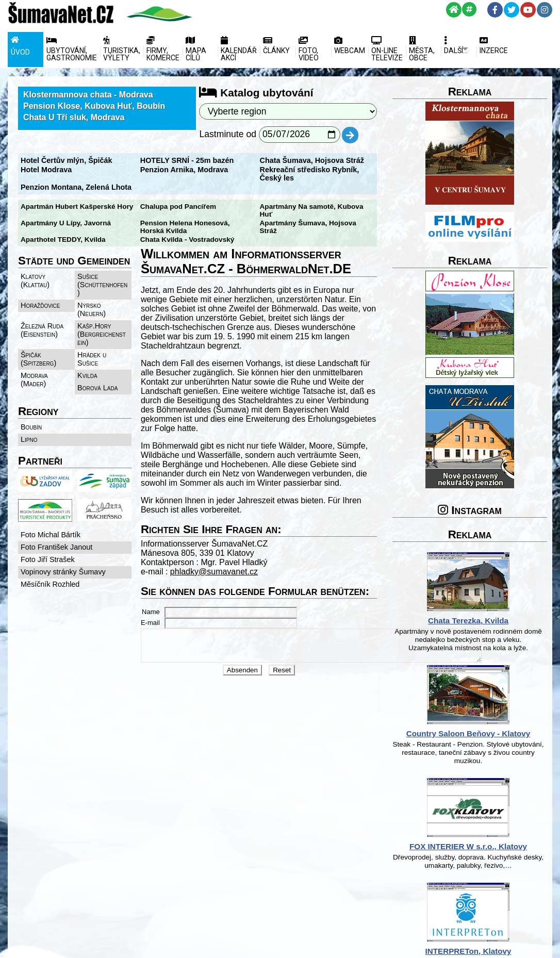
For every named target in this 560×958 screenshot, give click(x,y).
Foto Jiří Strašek (48, 531)
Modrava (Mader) (108, 344)
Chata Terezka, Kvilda (491, 621)
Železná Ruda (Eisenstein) (42, 307)
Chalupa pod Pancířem (186, 207)
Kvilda (31, 356)
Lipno (29, 408)
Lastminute (233, 134)
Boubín (31, 395)
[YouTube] (528, 10)
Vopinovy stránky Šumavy (63, 543)
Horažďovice (40, 290)
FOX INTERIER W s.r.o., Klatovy (491, 846)
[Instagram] (545, 10)
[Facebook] (495, 10)
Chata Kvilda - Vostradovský (68, 233)
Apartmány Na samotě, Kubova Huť (334, 207)
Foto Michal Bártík (51, 506)
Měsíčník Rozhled (50, 555)
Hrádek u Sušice (107, 332)
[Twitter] (512, 10)
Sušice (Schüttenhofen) (107, 274)
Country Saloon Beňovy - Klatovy (492, 733)
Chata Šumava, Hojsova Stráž (327, 160)
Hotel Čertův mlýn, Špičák (67, 160)
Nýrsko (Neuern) (108, 290)
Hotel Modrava (46, 170)
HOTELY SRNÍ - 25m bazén (195, 160)
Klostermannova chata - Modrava (88, 95)
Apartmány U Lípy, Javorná (66, 215)
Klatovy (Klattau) (35, 274)
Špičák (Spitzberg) (38, 336)
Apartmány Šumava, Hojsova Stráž (333, 215)
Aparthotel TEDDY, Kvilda (318, 224)
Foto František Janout (56, 518)
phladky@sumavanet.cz (222, 546)
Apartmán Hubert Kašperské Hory (77, 207)
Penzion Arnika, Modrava (192, 170)
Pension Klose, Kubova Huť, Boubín (94, 106)
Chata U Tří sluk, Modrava (74, 117)
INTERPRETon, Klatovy (492, 951)
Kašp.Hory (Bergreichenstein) (108, 311)
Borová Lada (101, 356)
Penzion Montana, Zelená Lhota (76, 187)
